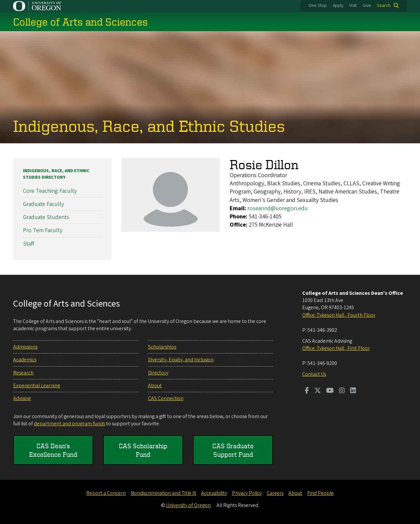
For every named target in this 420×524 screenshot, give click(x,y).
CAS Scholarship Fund (143, 450)
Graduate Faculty (43, 204)
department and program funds (69, 424)
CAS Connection (166, 398)
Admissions (25, 347)
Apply (338, 6)
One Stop (318, 6)
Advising (22, 398)
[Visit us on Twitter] (318, 391)
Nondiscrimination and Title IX (163, 493)
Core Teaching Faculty (50, 191)
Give (367, 6)
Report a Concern (106, 493)
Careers (275, 493)
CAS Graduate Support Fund (233, 450)
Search (384, 6)
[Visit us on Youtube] (330, 391)
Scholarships (162, 347)
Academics (25, 360)
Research (23, 373)
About (155, 386)
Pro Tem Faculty (43, 230)
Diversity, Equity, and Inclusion (181, 360)
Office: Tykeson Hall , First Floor (336, 348)
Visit (353, 6)
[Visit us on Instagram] (342, 391)
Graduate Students (46, 217)
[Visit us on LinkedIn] (353, 391)
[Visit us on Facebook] (307, 391)
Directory (158, 373)
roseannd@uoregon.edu (278, 208)
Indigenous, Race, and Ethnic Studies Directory (56, 174)
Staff (29, 243)
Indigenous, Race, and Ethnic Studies (149, 126)
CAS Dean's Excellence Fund (53, 450)
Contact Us (314, 374)
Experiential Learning (37, 386)
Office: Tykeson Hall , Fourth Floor (339, 315)
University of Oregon (188, 505)
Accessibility (214, 493)
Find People (320, 493)
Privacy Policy (247, 493)
